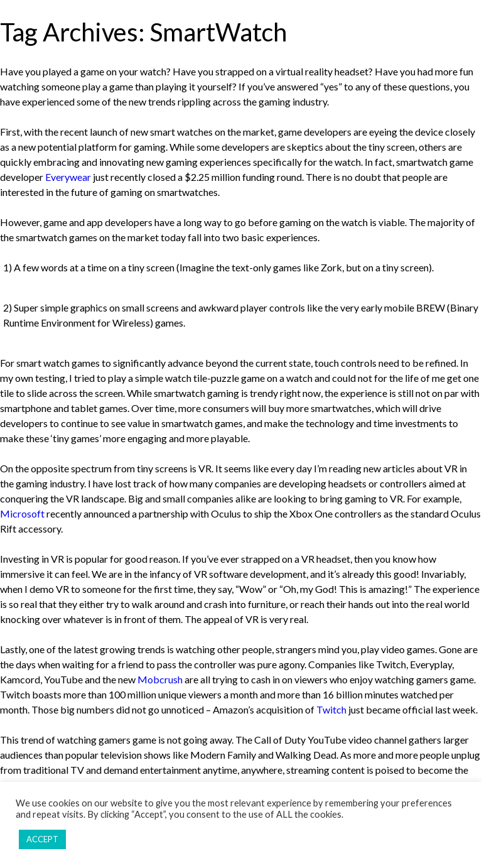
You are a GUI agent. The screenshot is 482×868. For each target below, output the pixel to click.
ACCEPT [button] (42, 839)
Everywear (68, 177)
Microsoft (22, 513)
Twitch (331, 709)
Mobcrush (160, 679)
